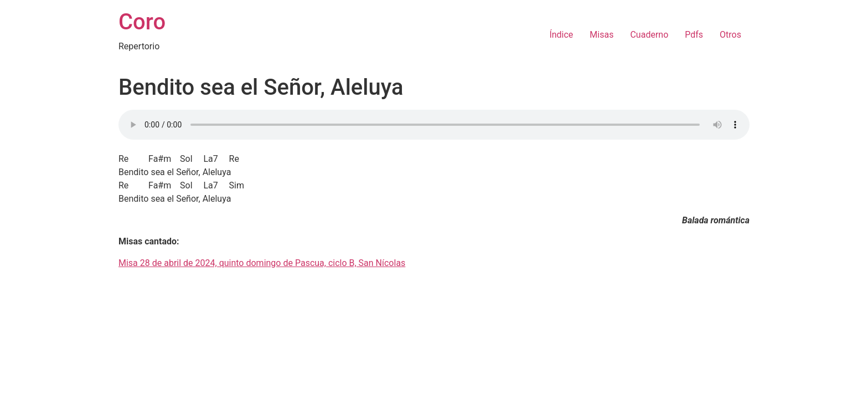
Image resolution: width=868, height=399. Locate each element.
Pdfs (694, 35)
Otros (730, 35)
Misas (601, 35)
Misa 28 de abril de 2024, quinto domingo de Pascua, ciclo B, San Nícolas (262, 263)
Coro (142, 22)
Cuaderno (649, 35)
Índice (561, 35)
